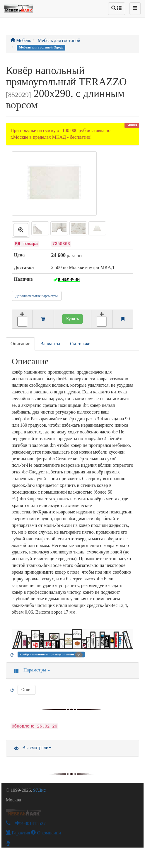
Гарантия (18, 833)
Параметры (30, 670)
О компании (46, 833)
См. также (80, 344)
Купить (72, 319)
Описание (20, 344)
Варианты (50, 344)
